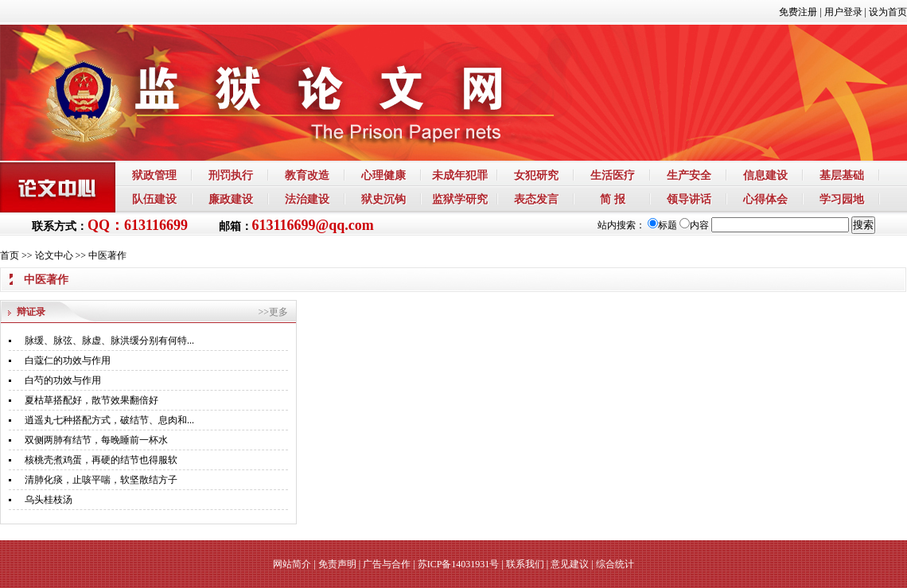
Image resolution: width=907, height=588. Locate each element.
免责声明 (337, 564)
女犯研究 (536, 175)
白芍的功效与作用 (63, 380)
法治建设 (307, 199)
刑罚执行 (231, 175)
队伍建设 (154, 199)
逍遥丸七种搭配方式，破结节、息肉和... (109, 420)
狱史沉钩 (383, 199)
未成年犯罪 (460, 175)
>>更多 (273, 312)
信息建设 (765, 175)
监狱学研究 (460, 199)
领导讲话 (689, 199)
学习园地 (842, 199)
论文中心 (54, 255)
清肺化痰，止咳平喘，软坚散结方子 (101, 480)
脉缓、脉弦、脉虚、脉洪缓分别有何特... (109, 341)
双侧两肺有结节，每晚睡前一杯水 (96, 440)
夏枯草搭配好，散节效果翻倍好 (91, 400)
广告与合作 (387, 564)
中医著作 (107, 255)
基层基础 (842, 175)
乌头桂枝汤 (49, 500)
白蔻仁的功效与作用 (68, 360)
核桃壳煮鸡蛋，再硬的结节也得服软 (101, 460)
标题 (662, 225)
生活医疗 (613, 175)
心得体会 (765, 199)
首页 (10, 255)
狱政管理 (154, 175)
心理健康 (383, 175)
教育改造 (307, 175)
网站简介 (292, 564)
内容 (694, 225)
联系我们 (525, 564)
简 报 (613, 199)
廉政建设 (231, 199)
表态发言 (536, 199)
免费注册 (798, 12)
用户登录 (843, 12)
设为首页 (888, 12)
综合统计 (615, 564)
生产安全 (689, 175)
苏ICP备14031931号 (459, 564)
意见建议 (570, 564)
